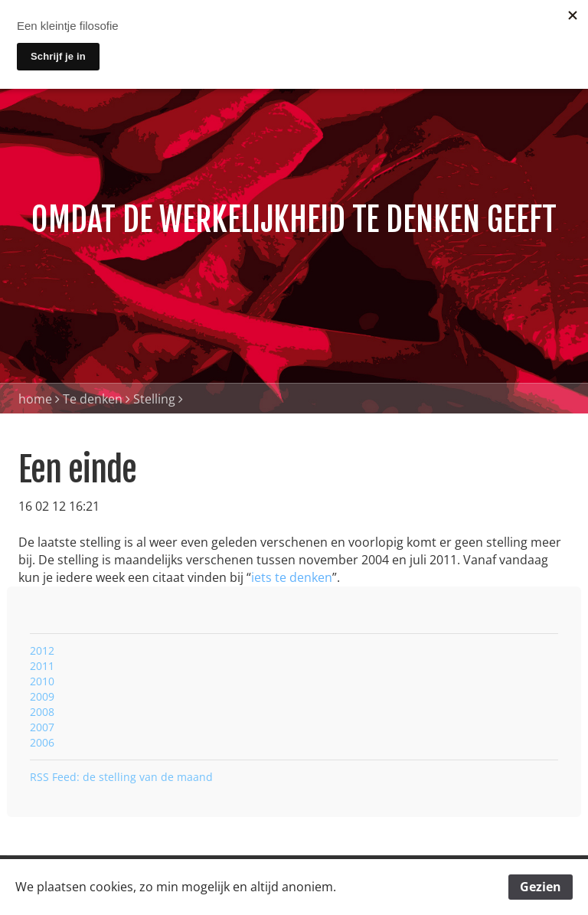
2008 (42, 712)
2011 (42, 666)
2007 (42, 727)
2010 (42, 681)
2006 (42, 742)
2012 (42, 650)
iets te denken (292, 577)
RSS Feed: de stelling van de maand (121, 777)
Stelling (154, 399)
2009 (42, 696)
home (35, 399)
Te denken (93, 399)
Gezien (541, 887)
